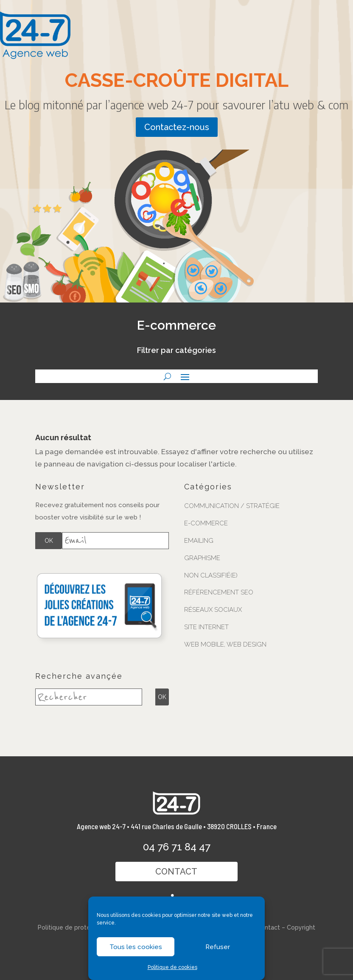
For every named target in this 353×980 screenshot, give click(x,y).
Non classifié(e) (211, 575)
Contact (177, 872)
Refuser (218, 947)
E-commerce (206, 523)
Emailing (199, 541)
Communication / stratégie (232, 506)
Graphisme (202, 558)
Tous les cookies (136, 947)
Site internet (206, 627)
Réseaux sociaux (213, 610)
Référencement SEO (219, 592)
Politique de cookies (172, 967)
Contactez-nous (177, 127)
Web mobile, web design (225, 644)
